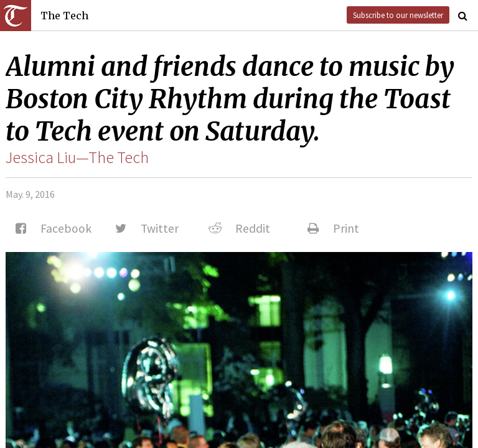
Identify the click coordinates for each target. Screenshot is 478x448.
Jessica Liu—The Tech (77, 157)
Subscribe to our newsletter (398, 15)
